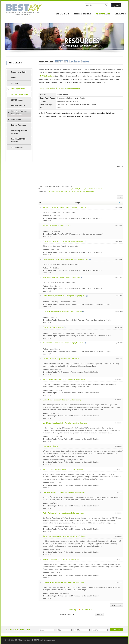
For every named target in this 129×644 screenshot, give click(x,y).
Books (14, 78)
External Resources (18, 125)
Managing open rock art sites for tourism (57, 225)
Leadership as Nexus (50, 446)
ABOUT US (63, 14)
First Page (73, 610)
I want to (120, 166)
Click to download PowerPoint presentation (59, 212)
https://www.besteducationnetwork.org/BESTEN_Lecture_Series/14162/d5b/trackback (75, 189)
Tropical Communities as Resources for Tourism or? (61, 559)
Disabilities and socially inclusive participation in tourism (62, 311)
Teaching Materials (16, 89)
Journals (14, 83)
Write (113, 605)
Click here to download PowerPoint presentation (61, 246)
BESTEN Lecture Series (20, 94)
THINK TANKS (82, 14)
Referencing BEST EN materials (19, 132)
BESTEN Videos (17, 100)
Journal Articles (17, 147)
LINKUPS (120, 14)
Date (119, 203)
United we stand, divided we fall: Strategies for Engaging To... (64, 296)
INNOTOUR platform (46, 76)
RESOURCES (103, 14)
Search (99, 615)
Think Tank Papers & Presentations (17, 113)
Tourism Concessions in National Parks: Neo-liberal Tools (63, 469)
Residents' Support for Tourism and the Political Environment (64, 492)
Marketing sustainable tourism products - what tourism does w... (65, 207)
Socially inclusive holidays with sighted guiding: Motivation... (64, 241)
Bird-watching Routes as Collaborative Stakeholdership (62, 400)
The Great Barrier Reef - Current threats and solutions (62, 278)
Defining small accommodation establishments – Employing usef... (66, 259)
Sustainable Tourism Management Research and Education (64, 582)
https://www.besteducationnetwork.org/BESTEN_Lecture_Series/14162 (71, 191)
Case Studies (14, 120)
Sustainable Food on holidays (53, 327)
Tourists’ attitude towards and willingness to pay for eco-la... (64, 343)
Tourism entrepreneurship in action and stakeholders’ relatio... (64, 536)
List (120, 197)
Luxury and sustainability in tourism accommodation (59, 88)
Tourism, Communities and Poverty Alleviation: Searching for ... (65, 379)
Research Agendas (18, 106)
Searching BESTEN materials (18, 140)
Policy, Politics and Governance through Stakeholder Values (64, 513)
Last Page (89, 610)
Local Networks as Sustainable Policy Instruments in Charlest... (65, 423)
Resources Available (19, 72)
